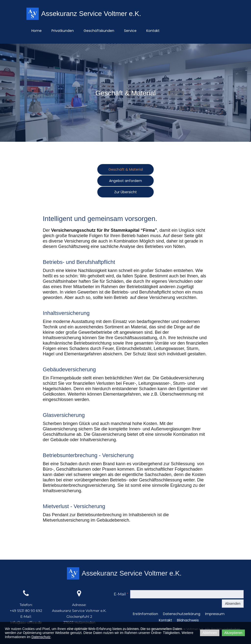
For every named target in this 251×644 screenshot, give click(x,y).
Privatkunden (63, 31)
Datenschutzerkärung (182, 614)
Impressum (215, 614)
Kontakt (153, 31)
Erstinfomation (145, 614)
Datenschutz (41, 637)
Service (130, 31)
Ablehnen (210, 633)
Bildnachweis (188, 621)
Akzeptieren (233, 633)
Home (37, 31)
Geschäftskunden (99, 31)
